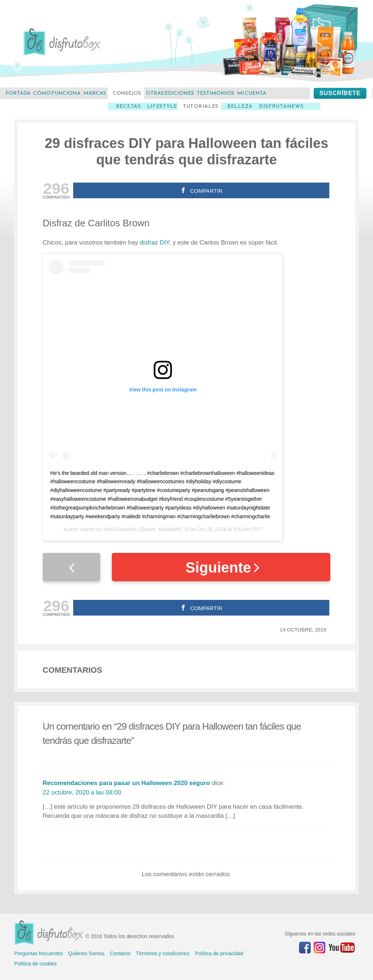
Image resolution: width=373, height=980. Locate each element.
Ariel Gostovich (120, 529)
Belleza (240, 106)
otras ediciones (170, 93)
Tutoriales (201, 106)
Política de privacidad (219, 953)
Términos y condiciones (163, 953)
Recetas (128, 106)
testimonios (215, 93)
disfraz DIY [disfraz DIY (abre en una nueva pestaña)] (155, 243)
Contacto (120, 953)
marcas (95, 93)
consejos (127, 93)
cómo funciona (57, 93)
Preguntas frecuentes (38, 953)
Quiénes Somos (86, 953)
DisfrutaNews (281, 106)
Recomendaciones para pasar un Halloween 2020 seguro (126, 783)
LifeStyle (162, 106)
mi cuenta (252, 93)
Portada (18, 93)
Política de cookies (36, 964)
